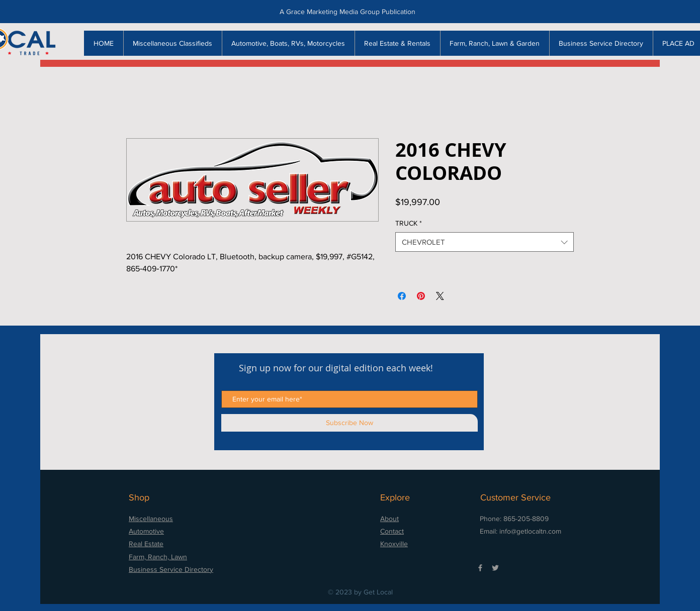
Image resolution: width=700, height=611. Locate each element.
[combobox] (485, 242)
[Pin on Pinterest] (421, 296)
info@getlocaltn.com (530, 531)
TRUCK (409, 223)
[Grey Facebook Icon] (480, 568)
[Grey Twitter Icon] (495, 568)
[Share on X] (440, 296)
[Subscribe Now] (349, 423)
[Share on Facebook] (402, 296)
